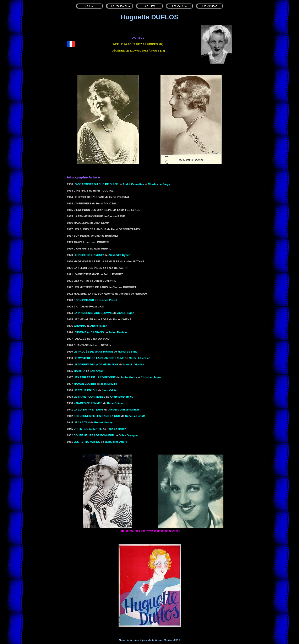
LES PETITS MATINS (87, 442)
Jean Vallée (109, 390)
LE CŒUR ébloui (86, 390)
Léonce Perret (108, 300)
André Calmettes (133, 184)
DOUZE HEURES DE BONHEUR (94, 435)
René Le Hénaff (135, 416)
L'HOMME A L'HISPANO (89, 332)
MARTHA (80, 371)
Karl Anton (97, 371)
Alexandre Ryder (119, 255)
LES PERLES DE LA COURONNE (95, 377)
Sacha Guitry (129, 377)
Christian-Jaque (151, 377)
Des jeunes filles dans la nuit (97, 416)
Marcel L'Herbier (139, 358)
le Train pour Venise (89, 397)
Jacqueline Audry (116, 442)
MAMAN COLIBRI (85, 384)
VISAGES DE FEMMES (88, 403)
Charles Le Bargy (159, 184)
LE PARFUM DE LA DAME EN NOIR (96, 364)
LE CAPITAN (82, 422)
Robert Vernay (103, 422)
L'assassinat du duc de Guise (96, 184)
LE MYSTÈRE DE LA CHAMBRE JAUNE (99, 358)
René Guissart (116, 403)
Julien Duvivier (118, 332)
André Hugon (126, 313)
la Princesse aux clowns (93, 313)
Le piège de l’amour (89, 255)
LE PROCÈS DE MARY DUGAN (93, 352)
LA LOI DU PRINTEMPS (89, 410)
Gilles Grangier (128, 435)
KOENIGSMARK (84, 300)
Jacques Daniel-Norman (124, 410)
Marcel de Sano (127, 352)
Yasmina (80, 326)
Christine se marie (88, 429)
